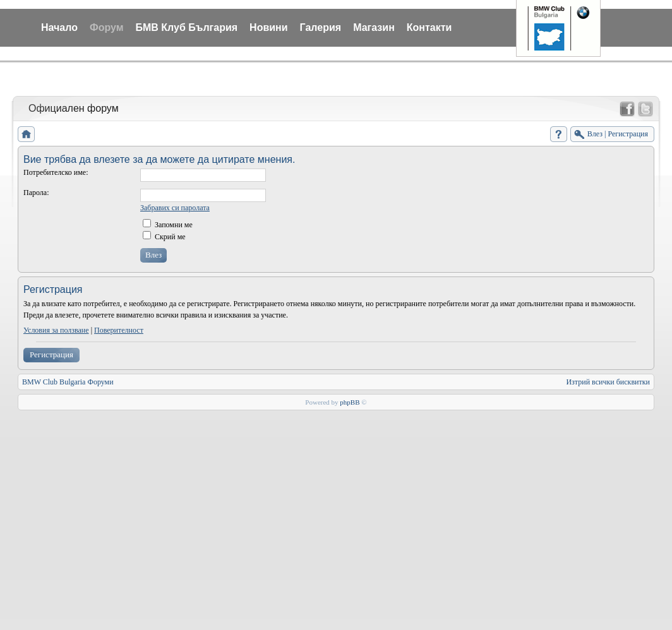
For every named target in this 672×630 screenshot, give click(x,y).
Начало (59, 27)
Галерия (321, 27)
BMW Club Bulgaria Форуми (68, 382)
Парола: (36, 193)
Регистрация (51, 354)
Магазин (374, 27)
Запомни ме (168, 225)
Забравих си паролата (175, 208)
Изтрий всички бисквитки (608, 382)
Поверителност (119, 330)
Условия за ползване (56, 330)
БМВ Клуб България (186, 27)
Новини (269, 27)
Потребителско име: (56, 172)
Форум (107, 27)
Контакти (429, 27)
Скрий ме (164, 237)
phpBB (350, 402)
